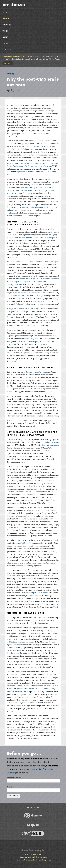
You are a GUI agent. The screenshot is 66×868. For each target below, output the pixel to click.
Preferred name (15, 778)
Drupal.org (47, 860)
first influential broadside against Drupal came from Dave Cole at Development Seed (33, 281)
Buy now (8, 63)
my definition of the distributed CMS (30, 293)
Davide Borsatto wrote (16, 296)
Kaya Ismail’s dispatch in (23, 309)
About (5, 37)
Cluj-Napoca (38, 146)
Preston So (39, 854)
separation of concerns (26, 172)
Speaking (7, 25)
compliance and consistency (47, 416)
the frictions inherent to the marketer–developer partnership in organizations (32, 190)
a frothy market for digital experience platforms (32, 166)
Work (5, 31)
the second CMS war (47, 730)
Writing (6, 19)
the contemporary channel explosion (35, 187)
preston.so (14, 5)
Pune (9, 149)
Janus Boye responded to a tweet (34, 372)
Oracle (56, 607)
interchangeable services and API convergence (38, 238)
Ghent (29, 146)
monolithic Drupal (28, 279)
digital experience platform (37, 593)
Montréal (48, 146)
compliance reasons (50, 442)
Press (5, 43)
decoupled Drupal (23, 543)
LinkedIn (34, 860)
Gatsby (34, 469)
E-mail (10, 787)
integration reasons (50, 445)
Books (6, 13)
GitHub (27, 860)
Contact (7, 50)
